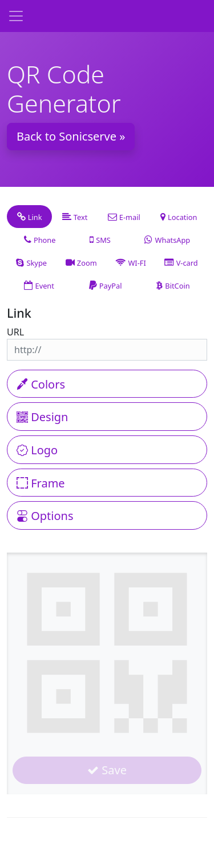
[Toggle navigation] (16, 16)
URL (15, 332)
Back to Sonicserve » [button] (71, 136)
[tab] (29, 217)
